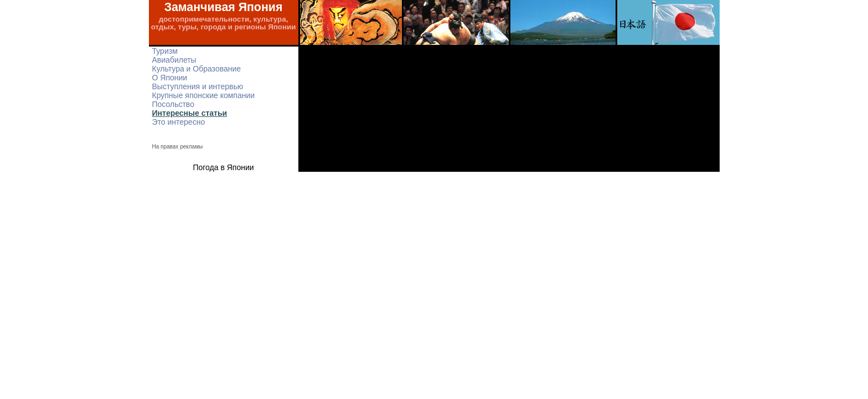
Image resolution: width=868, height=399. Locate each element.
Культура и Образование (197, 69)
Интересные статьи (190, 113)
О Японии (170, 78)
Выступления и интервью (198, 86)
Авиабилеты (174, 60)
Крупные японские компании (204, 95)
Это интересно (179, 122)
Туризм (165, 51)
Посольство (173, 104)
